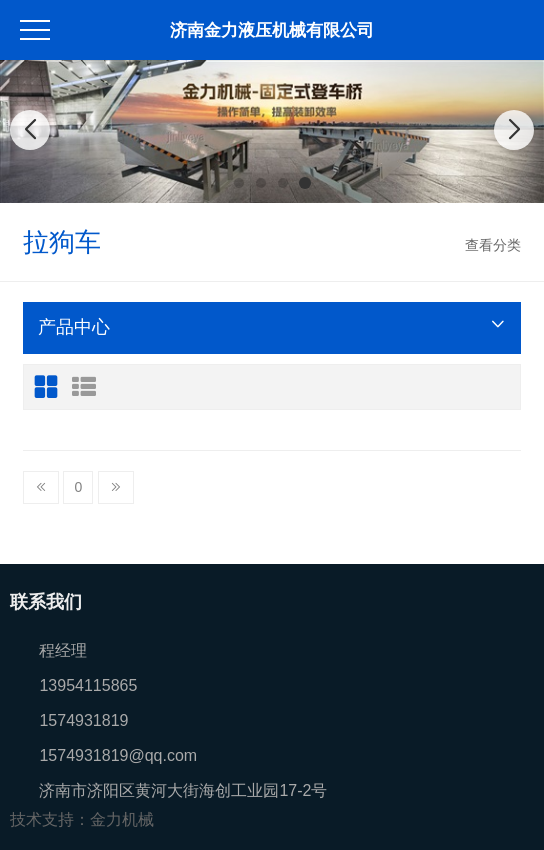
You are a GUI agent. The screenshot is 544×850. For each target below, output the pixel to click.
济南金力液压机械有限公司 (272, 30)
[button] (239, 183)
